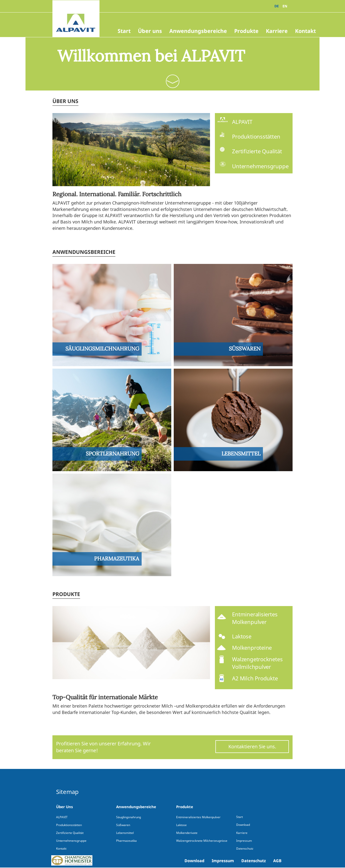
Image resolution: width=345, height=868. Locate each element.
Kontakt (305, 31)
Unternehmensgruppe (71, 841)
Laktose (181, 825)
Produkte (246, 31)
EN (285, 6)
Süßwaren (123, 825)
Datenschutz (254, 861)
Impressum (223, 861)
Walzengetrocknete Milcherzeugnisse (202, 841)
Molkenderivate (187, 833)
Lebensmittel (125, 833)
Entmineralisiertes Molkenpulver (198, 817)
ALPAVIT (62, 817)
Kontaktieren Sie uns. (252, 746)
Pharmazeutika (126, 841)
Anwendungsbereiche (198, 31)
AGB (277, 861)
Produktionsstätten (69, 825)
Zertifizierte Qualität (70, 833)
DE (277, 6)
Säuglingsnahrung (129, 817)
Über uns (150, 31)
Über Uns (65, 807)
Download (194, 861)
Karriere (277, 31)
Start (124, 31)
